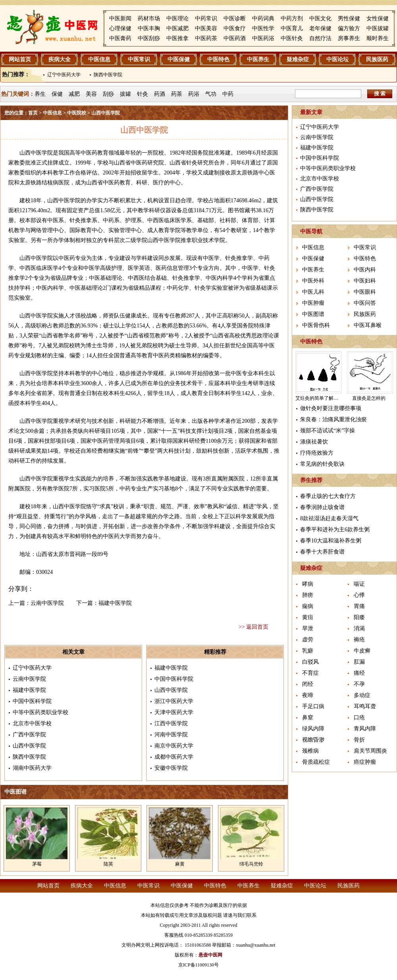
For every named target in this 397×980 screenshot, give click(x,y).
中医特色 (218, 59)
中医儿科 (313, 292)
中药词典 (263, 18)
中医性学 (263, 28)
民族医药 (377, 59)
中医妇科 (365, 281)
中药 (228, 94)
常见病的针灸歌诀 (322, 464)
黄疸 (308, 617)
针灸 (143, 94)
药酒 (160, 94)
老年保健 (320, 28)
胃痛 (359, 606)
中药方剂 (292, 18)
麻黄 (180, 864)
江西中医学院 (171, 723)
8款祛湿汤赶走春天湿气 (329, 518)
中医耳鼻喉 (368, 325)
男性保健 (349, 18)
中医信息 (99, 59)
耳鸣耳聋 (365, 706)
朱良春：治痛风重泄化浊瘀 (333, 419)
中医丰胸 (149, 28)
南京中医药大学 (174, 746)
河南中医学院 (171, 735)
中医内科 (365, 270)
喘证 (359, 584)
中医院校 (77, 113)
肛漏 (359, 662)
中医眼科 (365, 292)
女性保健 (378, 18)
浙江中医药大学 (174, 701)
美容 (91, 94)
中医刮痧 (149, 38)
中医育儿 (292, 28)
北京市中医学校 (32, 723)
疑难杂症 (298, 59)
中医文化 (320, 18)
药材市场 (149, 18)
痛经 (359, 673)
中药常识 (206, 18)
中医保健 (179, 59)
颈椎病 (310, 751)
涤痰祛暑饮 (314, 442)
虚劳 (308, 640)
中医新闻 (120, 18)
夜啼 (308, 695)
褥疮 (359, 640)
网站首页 (20, 59)
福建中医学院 (115, 603)
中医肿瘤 (313, 303)
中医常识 (139, 59)
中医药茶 (206, 38)
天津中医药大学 (174, 712)
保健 (57, 94)
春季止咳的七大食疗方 (328, 496)
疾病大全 (60, 59)
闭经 (308, 684)
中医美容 (206, 28)
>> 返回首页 (253, 627)
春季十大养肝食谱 (322, 552)
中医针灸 (292, 38)
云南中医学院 (47, 603)
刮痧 (108, 94)
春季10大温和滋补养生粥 (331, 541)
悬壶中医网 (210, 955)
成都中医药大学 (174, 757)
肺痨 (308, 595)
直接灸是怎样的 (369, 398)
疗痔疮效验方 (317, 453)
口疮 (359, 718)
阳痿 (359, 617)
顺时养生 (378, 38)
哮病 (308, 584)
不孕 (359, 684)
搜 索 (380, 94)
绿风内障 (313, 729)
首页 (33, 113)
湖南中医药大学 (32, 768)
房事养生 (349, 38)
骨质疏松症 (316, 762)
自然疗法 (320, 38)
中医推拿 (177, 38)
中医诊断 (235, 18)
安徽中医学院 (171, 768)
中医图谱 (313, 314)
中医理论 (177, 18)
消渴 (359, 628)
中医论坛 (337, 59)
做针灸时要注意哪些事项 (331, 408)
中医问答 (365, 303)
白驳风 (310, 662)
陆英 (108, 864)
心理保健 (120, 28)
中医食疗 (235, 28)
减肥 (74, 94)
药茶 (177, 94)
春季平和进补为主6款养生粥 (335, 530)
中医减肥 (177, 28)
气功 (211, 94)
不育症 (310, 673)
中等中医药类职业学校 (40, 712)
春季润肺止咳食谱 (322, 507)
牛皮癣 (362, 651)
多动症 (362, 695)
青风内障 (365, 729)
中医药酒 (235, 38)
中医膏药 (120, 38)
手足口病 (313, 706)
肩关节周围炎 (370, 751)
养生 (40, 94)
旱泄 (308, 628)
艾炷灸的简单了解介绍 (319, 398)
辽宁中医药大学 (64, 75)
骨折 (359, 740)
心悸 (359, 595)
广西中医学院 (29, 735)
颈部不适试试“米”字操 (328, 431)
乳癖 (308, 651)
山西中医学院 (29, 746)
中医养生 (258, 59)
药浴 (194, 94)
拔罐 (125, 94)
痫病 (308, 606)
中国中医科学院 (32, 701)
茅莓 (37, 864)
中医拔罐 (378, 28)
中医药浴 (263, 38)
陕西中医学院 (108, 75)
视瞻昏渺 (313, 740)
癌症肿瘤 (365, 762)
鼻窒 (308, 718)
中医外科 (313, 281)
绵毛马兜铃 (251, 864)
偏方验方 (349, 28)
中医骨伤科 (316, 325)
